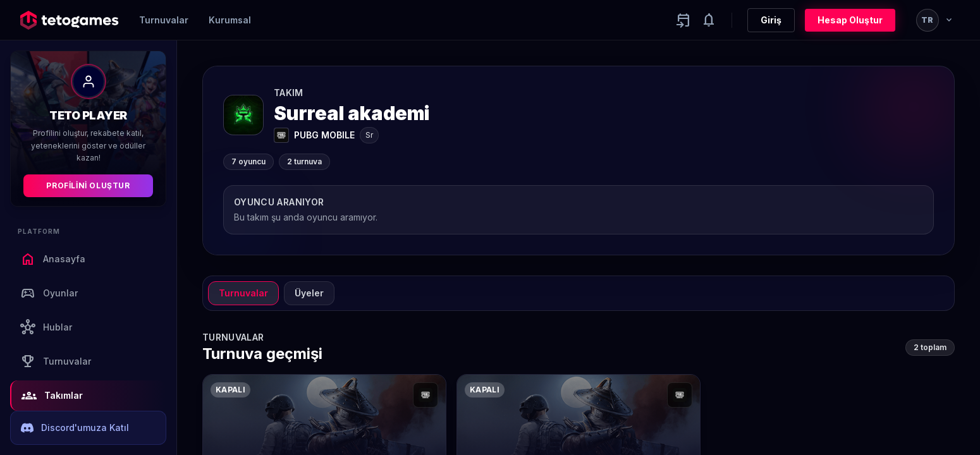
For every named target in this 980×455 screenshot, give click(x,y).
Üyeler (309, 293)
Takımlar (52, 396)
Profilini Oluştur (88, 185)
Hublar (46, 327)
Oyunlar (49, 293)
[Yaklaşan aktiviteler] (683, 20)
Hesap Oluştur (850, 20)
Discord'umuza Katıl (75, 428)
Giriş (771, 20)
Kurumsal (230, 20)
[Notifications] (709, 20)
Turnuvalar (164, 20)
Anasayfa (53, 259)
